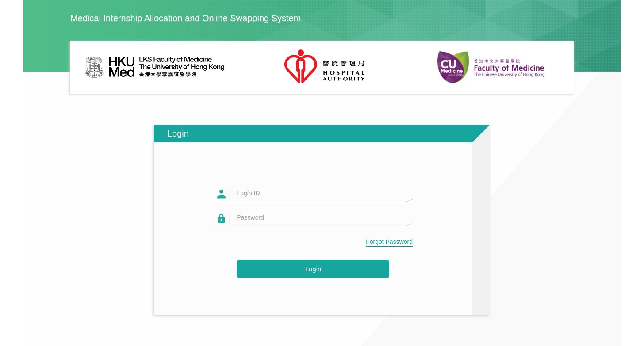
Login (313, 269)
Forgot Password (389, 242)
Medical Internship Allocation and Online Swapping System (186, 18)
